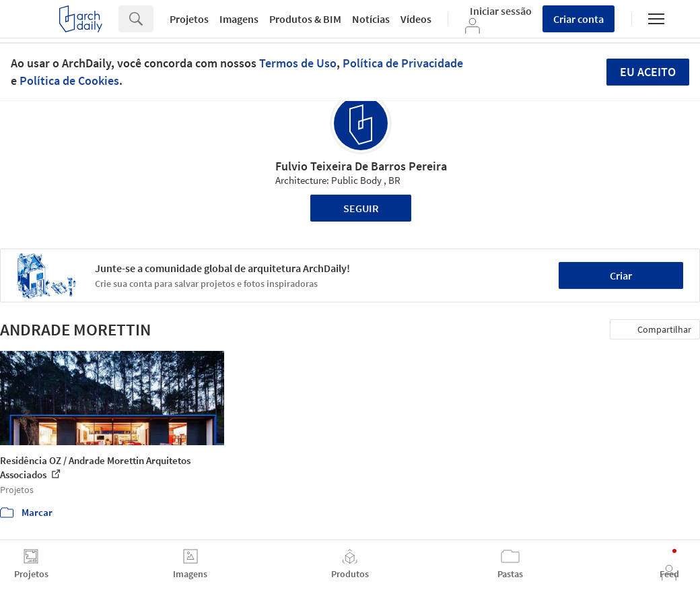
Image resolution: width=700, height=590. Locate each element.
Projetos (189, 19)
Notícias (371, 19)
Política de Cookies (69, 80)
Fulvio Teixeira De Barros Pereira (361, 166)
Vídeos (416, 19)
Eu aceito (648, 72)
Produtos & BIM (305, 19)
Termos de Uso (298, 63)
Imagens (239, 19)
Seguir (361, 208)
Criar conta (579, 19)
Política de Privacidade (403, 63)
